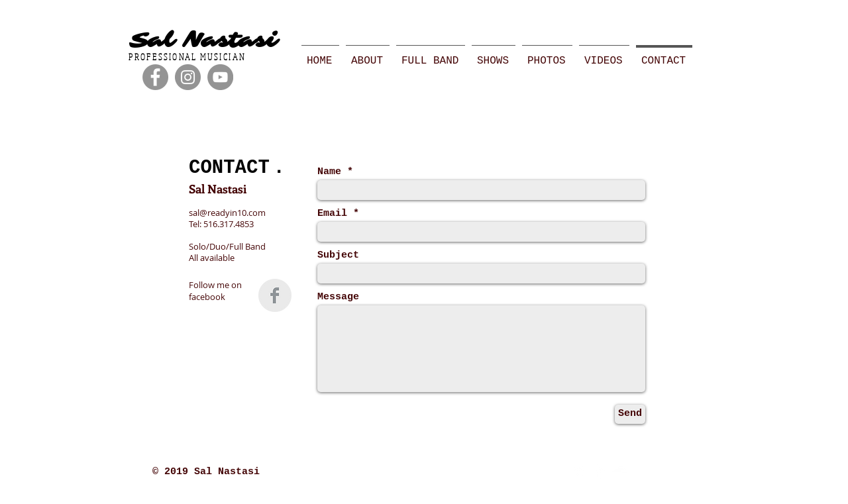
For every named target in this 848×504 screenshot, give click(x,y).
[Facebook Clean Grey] (275, 295)
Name (329, 172)
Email (332, 214)
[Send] (630, 414)
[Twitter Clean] (579, 471)
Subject (338, 255)
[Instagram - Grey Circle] (188, 77)
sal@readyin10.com (227, 213)
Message (338, 297)
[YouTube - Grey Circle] (220, 77)
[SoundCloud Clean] (619, 471)
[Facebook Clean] (599, 471)
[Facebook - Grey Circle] (155, 77)
